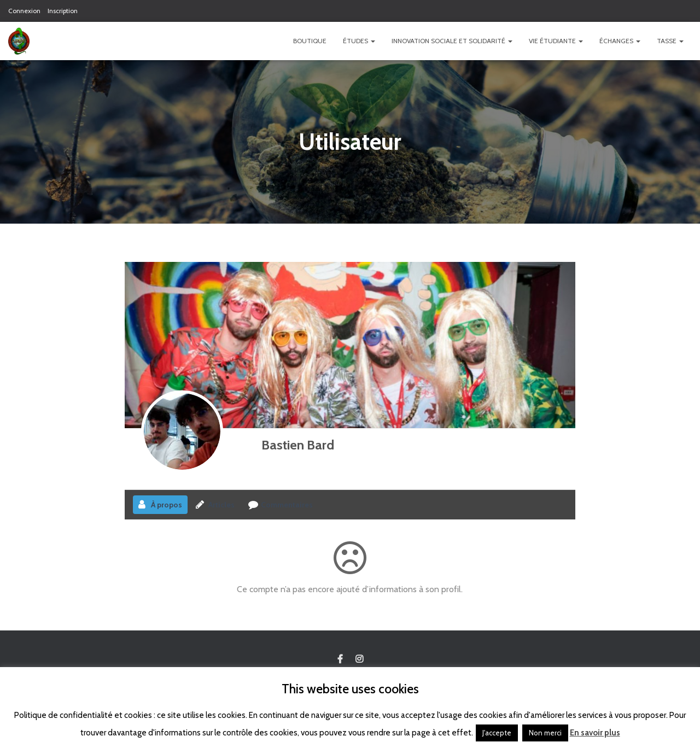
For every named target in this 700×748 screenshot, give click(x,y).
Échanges (620, 41)
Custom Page (340, 659)
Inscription (63, 11)
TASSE (670, 41)
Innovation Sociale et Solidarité (452, 41)
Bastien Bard (298, 445)
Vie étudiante (556, 41)
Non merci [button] (545, 733)
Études (359, 41)
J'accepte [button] (497, 733)
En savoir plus (595, 733)
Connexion (24, 11)
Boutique (310, 41)
